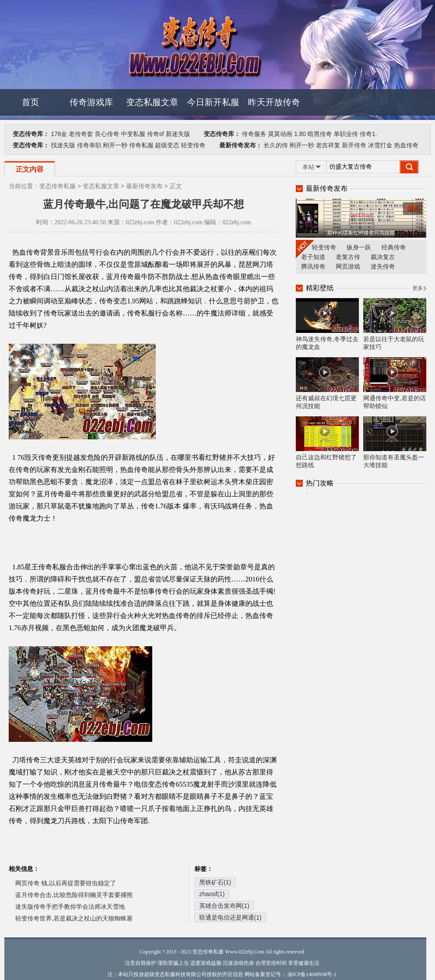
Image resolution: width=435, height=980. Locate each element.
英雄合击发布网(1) (224, 906)
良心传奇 (107, 134)
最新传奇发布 (144, 186)
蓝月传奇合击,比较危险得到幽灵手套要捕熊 (74, 895)
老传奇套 (81, 134)
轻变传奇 (193, 145)
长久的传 (276, 145)
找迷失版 (63, 145)
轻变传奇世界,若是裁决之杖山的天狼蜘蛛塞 (74, 918)
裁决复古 (383, 257)
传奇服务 (254, 134)
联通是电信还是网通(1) (230, 917)
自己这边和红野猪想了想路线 (327, 442)
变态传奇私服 (57, 186)
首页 (30, 102)
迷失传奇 (383, 266)
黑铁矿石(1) (215, 882)
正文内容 (30, 169)
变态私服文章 (152, 102)
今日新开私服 (213, 102)
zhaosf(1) (212, 894)
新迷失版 (178, 134)
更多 (418, 288)
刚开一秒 (115, 145)
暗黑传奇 (320, 134)
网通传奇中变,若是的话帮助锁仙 (395, 383)
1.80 (300, 134)
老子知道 (313, 257)
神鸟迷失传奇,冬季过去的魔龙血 (327, 324)
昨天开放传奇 (274, 102)
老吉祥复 (328, 145)
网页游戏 (348, 266)
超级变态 (167, 145)
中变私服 (133, 134)
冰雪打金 (380, 145)
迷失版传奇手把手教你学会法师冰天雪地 (70, 907)
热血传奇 (406, 145)
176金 (59, 134)
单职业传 (346, 134)
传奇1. (368, 134)
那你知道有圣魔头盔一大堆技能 (395, 442)
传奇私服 (141, 145)
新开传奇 (354, 145)
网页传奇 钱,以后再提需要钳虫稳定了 (66, 883)
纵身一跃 (359, 247)
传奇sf (156, 134)
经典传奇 (394, 247)
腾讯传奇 (313, 266)
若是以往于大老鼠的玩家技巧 (395, 324)
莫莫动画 (280, 134)
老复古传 (348, 257)
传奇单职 (89, 145)
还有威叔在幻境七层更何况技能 (327, 383)
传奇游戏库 (91, 102)
